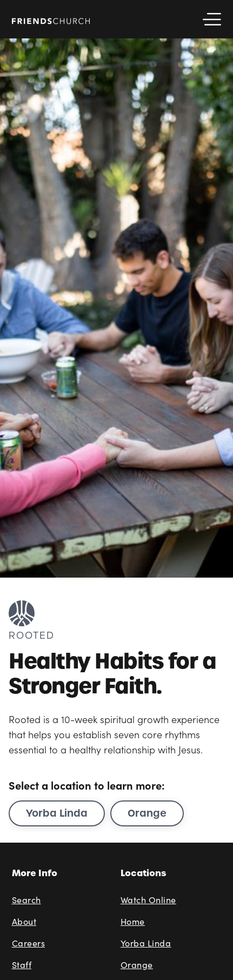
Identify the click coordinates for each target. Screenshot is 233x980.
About (24, 921)
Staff (22, 965)
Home (133, 921)
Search (26, 900)
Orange (147, 813)
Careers (29, 943)
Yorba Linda (57, 813)
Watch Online (148, 900)
